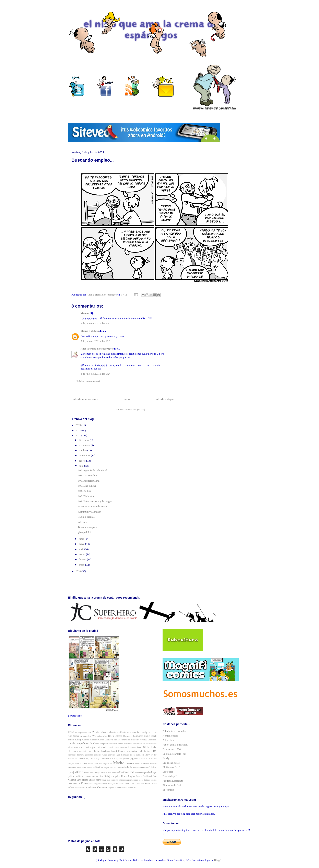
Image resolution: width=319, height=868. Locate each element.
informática (106, 758)
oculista (144, 767)
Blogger (218, 860)
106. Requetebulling (89, 481)
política (79, 776)
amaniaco (137, 732)
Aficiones (83, 522)
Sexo (79, 780)
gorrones (112, 755)
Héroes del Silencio (77, 758)
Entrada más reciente (85, 399)
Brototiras (168, 772)
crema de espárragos (85, 747)
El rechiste (168, 790)
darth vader (114, 747)
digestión (132, 747)
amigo (145, 732)
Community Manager (89, 512)
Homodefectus (170, 736)
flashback (72, 755)
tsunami (80, 787)
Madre (119, 763)
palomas (115, 772)
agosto (82, 461)
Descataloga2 (170, 776)
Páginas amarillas (104, 772)
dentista (123, 747)
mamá (138, 764)
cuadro (105, 747)
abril (81, 549)
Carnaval (109, 740)
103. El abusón (86, 496)
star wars (111, 780)
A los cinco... (169, 740)
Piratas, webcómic (172, 785)
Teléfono (82, 783)
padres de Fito (90, 772)
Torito (148, 783)
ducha (154, 747)
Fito (154, 751)
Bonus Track (150, 736)
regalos (117, 776)
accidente (121, 732)
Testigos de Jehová (116, 784)
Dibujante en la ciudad (174, 731)
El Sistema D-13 (171, 767)
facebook (106, 751)
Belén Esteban (115, 736)
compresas (104, 744)
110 (90, 732)
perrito (147, 772)
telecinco (72, 784)
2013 (78, 425)
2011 (78, 435)
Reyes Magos (128, 776)
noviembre (85, 445)
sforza (85, 780)
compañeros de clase (87, 743)
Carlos (101, 740)
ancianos (153, 732)
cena (133, 740)
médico (153, 764)
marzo (82, 554)
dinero (139, 747)
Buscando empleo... (88, 527)
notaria (117, 767)
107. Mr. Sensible (87, 475)
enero (82, 565)
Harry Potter (151, 755)
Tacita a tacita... (86, 517)
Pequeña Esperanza (173, 781)
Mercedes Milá (74, 767)
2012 (78, 430)
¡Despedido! (84, 532)
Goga (105, 755)
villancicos (131, 787)
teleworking (93, 784)
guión (132, 755)
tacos (141, 780)
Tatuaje (147, 780)
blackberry (128, 736)
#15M (71, 732)
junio (82, 539)
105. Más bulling (87, 486)
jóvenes (126, 758)
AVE (94, 736)
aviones (101, 736)
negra (107, 767)
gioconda (89, 755)
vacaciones (90, 787)
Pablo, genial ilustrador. (175, 745)
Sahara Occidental (144, 776)
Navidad (99, 767)
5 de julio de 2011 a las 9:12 (95, 323)
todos (142, 784)
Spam (104, 780)
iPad (114, 758)
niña (111, 767)
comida (71, 744)
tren (75, 787)
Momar (85, 313)
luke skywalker (106, 764)
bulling (78, 740)
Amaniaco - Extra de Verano (93, 506)
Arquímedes (86, 736)
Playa (154, 772)
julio (81, 466)
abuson (105, 732)
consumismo (138, 744)
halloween (140, 755)
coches (144, 740)
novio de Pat (127, 767)
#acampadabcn (81, 732)
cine (137, 740)
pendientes (139, 772)
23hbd (96, 732)
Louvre (84, 764)
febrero (83, 559)
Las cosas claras (171, 763)
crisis (98, 747)
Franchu (81, 755)
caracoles (94, 740)
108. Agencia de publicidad (92, 470)
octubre (83, 450)
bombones (138, 736)
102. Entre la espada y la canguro (96, 501)
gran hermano (123, 755)
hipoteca (90, 758)
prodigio (100, 776)
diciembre (84, 440)
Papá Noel (124, 772)
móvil (84, 767)
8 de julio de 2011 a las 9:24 (95, 374)
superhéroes (121, 780)
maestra (130, 763)
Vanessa (102, 787)
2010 (78, 571)
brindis (71, 740)
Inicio (126, 399)
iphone (119, 758)
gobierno (98, 755)
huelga (97, 758)
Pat (132, 772)
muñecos (91, 767)
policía (71, 776)
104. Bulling (85, 491)
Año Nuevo (74, 736)
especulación (94, 751)
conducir (113, 744)
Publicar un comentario (89, 381)
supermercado (132, 780)
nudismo (137, 767)
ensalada (83, 751)
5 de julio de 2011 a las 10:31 (96, 341)
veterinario (121, 787)
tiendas (128, 784)
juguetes (134, 758)
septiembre (85, 455)
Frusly (166, 758)
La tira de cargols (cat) (174, 754)
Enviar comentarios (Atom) (130, 409)
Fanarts (122, 751)
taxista (154, 780)
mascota (145, 764)
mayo (82, 544)
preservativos (89, 776)
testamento (103, 784)
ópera (70, 772)
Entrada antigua (164, 399)
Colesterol (152, 740)
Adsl (129, 732)
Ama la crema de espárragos (97, 349)
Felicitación (144, 751)
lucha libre (93, 764)
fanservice (132, 751)
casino (117, 740)
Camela (86, 740)
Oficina (152, 767)
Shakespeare (95, 780)
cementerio (125, 740)
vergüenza (112, 787)
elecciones (73, 751)
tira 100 (136, 784)
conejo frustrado (125, 744)
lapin (77, 764)
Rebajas (108, 776)
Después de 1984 (172, 749)
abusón (113, 732)
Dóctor (146, 747)
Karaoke (143, 758)
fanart (114, 751)
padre (78, 771)
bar (106, 736)
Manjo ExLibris (90, 331)
